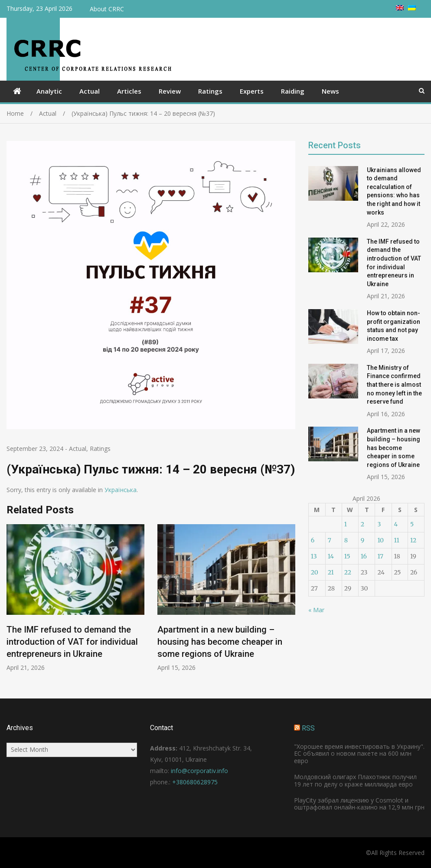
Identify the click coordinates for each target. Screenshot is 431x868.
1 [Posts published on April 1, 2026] (346, 524)
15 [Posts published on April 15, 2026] (347, 556)
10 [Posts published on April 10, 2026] (380, 540)
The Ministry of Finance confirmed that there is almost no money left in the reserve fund (394, 385)
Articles (129, 91)
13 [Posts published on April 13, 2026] (314, 556)
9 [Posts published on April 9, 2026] (362, 540)
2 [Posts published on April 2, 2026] (362, 524)
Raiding (293, 91)
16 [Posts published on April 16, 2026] (364, 556)
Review (170, 91)
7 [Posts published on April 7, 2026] (330, 540)
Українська (121, 490)
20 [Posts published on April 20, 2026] (315, 572)
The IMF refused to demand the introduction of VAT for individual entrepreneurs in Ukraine (72, 642)
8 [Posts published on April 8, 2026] (346, 540)
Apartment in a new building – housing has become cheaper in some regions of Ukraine (220, 642)
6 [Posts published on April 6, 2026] (313, 540)
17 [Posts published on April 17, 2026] (380, 556)
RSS (308, 728)
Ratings (210, 91)
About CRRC (107, 9)
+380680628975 (195, 782)
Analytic (49, 91)
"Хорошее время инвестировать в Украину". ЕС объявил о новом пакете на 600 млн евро (359, 754)
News (330, 91)
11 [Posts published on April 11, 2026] (397, 540)
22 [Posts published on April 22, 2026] (348, 572)
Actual (90, 91)
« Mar (316, 610)
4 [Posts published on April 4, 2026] (396, 524)
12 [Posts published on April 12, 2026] (413, 540)
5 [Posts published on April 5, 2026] (412, 524)
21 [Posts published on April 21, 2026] (331, 572)
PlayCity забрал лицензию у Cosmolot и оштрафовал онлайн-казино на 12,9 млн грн (359, 804)
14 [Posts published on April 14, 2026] (331, 556)
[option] (75, 598)
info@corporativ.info (199, 771)
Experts (252, 91)
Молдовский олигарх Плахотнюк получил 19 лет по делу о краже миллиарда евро (355, 780)
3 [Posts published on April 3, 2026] (379, 524)
